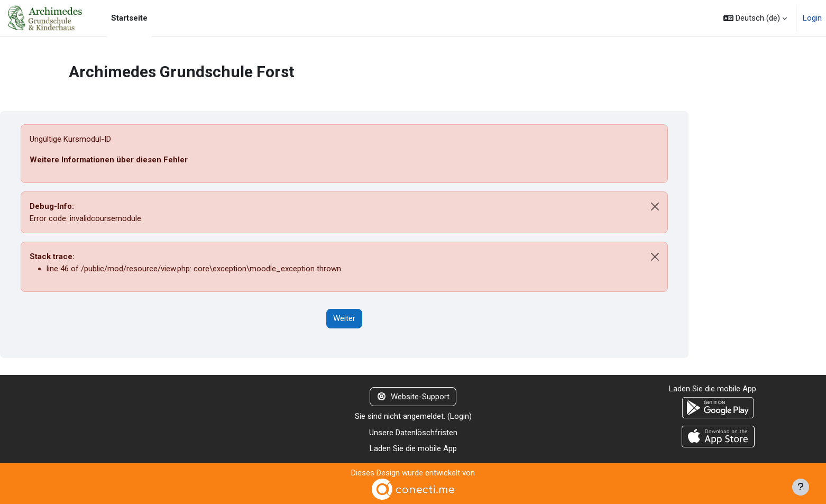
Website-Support (413, 397)
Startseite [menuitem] (129, 18)
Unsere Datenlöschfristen (413, 433)
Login (812, 18)
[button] (755, 18)
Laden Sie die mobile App (413, 448)
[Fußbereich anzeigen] (801, 487)
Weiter (344, 318)
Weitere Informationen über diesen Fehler (109, 160)
